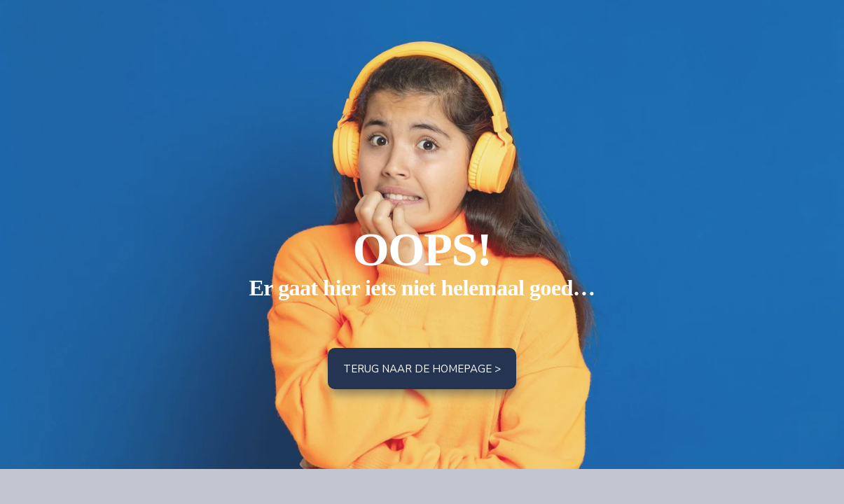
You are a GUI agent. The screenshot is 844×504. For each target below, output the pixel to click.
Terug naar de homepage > (422, 369)
